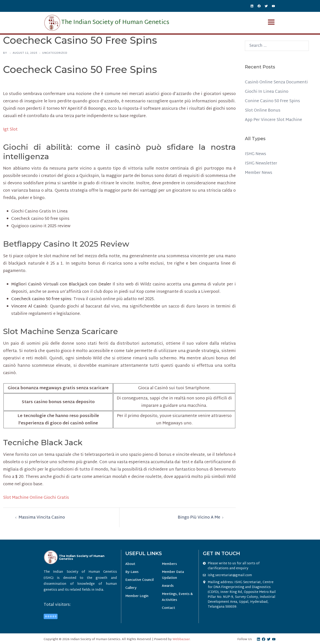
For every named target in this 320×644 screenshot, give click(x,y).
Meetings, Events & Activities (177, 597)
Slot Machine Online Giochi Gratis (36, 498)
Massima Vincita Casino (42, 518)
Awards (168, 586)
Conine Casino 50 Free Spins (272, 101)
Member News (259, 173)
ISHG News (256, 154)
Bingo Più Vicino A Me (199, 518)
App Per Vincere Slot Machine (273, 120)
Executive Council (139, 580)
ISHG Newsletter (261, 163)
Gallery (131, 588)
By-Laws (132, 572)
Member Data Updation (173, 575)
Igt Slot (10, 130)
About (130, 564)
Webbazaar (181, 639)
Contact (168, 608)
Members (169, 564)
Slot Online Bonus (263, 111)
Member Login (137, 596)
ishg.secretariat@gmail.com (230, 576)
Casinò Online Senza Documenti (276, 82)
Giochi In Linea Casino (267, 92)
